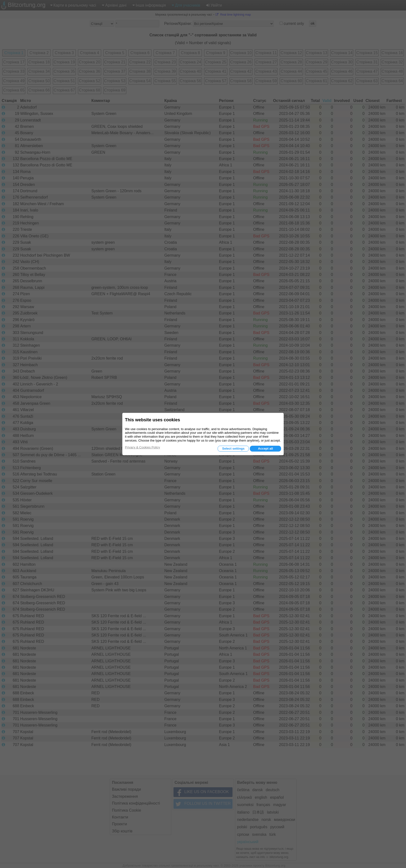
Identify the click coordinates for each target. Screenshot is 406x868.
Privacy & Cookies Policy (142, 447)
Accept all (265, 449)
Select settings (233, 449)
